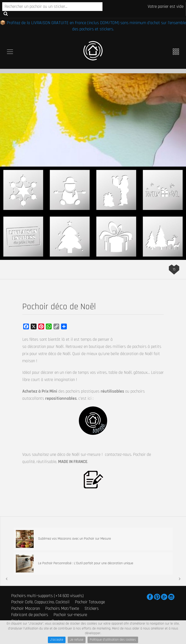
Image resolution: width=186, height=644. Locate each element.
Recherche (6, 13)
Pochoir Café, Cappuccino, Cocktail (40, 602)
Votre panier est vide (166, 6)
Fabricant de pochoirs (30, 615)
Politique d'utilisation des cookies (113, 640)
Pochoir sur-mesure (70, 615)
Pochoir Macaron (26, 608)
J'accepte (57, 640)
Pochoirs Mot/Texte (62, 608)
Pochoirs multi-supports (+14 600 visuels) (47, 596)
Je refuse (77, 640)
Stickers (92, 608)
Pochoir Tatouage (90, 602)
